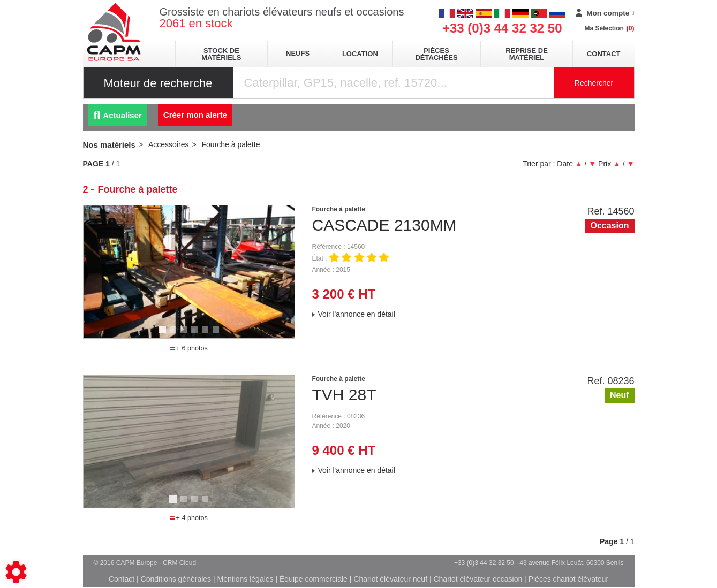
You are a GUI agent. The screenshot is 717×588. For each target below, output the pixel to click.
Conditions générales (176, 579)
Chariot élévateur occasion (478, 579)
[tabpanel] (189, 272)
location (360, 54)
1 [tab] (164, 334)
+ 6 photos (188, 348)
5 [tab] (207, 334)
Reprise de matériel (527, 54)
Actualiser (118, 115)
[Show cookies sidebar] (16, 572)
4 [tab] (196, 334)
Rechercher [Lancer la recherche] (594, 83)
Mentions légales (246, 579)
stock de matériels (221, 54)
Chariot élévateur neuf (390, 579)
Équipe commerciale (314, 579)
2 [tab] (175, 334)
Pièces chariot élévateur (568, 579)
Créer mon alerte (195, 115)
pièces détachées (436, 54)
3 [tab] (185, 334)
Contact (604, 54)
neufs (298, 53)
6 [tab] (217, 334)
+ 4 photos (188, 518)
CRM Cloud (179, 563)
